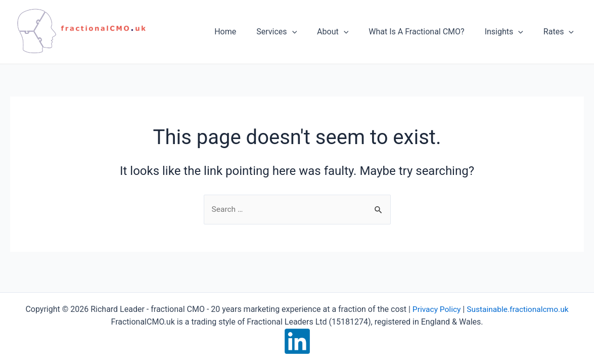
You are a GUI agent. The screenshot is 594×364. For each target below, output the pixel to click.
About (347, 32)
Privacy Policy (435, 309)
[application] (310, 32)
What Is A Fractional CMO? (426, 32)
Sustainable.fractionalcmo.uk (519, 309)
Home (247, 32)
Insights (510, 32)
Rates (561, 32)
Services (295, 32)
